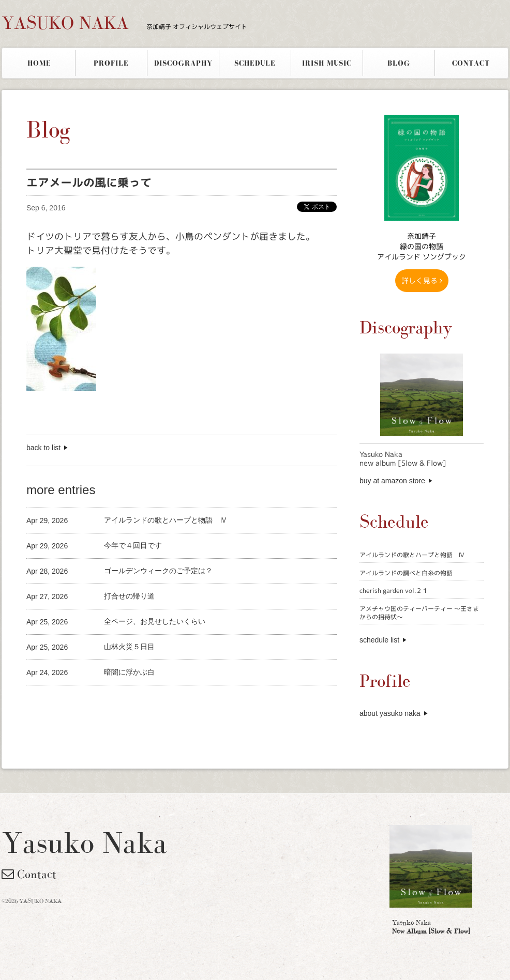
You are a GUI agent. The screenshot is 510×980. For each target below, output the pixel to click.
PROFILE (111, 63)
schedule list (379, 640)
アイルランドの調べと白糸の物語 (406, 573)
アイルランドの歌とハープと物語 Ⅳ (412, 555)
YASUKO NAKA (124, 23)
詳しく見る (422, 280)
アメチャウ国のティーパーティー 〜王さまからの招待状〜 (419, 613)
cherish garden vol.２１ (394, 591)
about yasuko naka (390, 713)
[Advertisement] (147, 703)
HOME (39, 63)
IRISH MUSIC (327, 63)
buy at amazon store (392, 481)
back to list (43, 448)
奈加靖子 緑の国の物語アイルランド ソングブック (422, 246)
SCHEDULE (255, 63)
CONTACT (471, 63)
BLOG (399, 63)
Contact (29, 874)
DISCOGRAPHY (183, 63)
